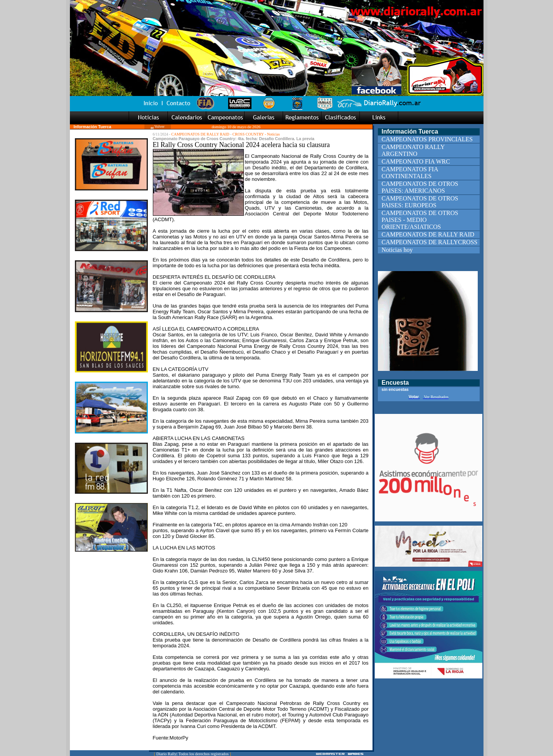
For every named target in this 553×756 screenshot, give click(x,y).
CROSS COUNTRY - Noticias (256, 134)
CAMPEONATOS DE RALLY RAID (200, 134)
